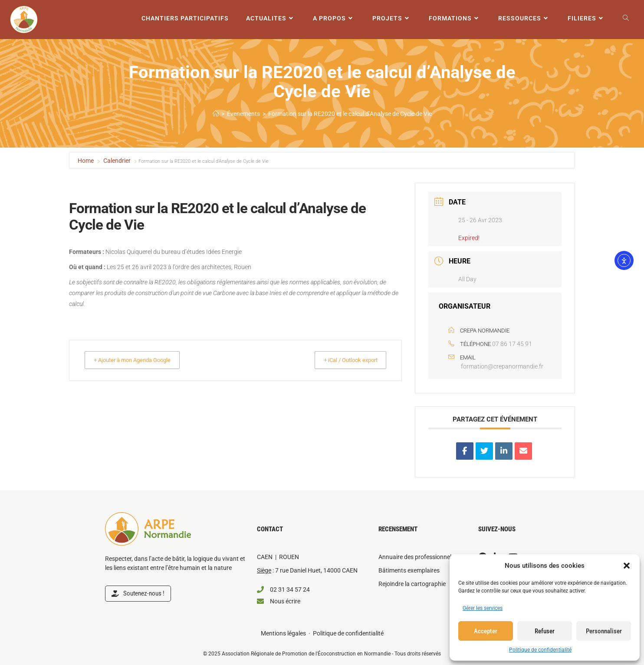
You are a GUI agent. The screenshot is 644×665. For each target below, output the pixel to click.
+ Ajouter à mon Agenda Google (140, 360)
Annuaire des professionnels (416, 557)
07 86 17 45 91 (512, 344)
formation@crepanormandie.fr (502, 366)
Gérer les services (483, 608)
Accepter (486, 631)
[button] (627, 566)
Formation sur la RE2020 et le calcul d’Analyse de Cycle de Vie (350, 114)
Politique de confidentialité (540, 650)
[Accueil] (216, 114)
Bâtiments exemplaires (409, 570)
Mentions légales (283, 633)
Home (86, 161)
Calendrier (117, 161)
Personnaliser (604, 631)
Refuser (545, 631)
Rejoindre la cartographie (412, 584)
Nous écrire (285, 601)
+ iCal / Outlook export (344, 360)
